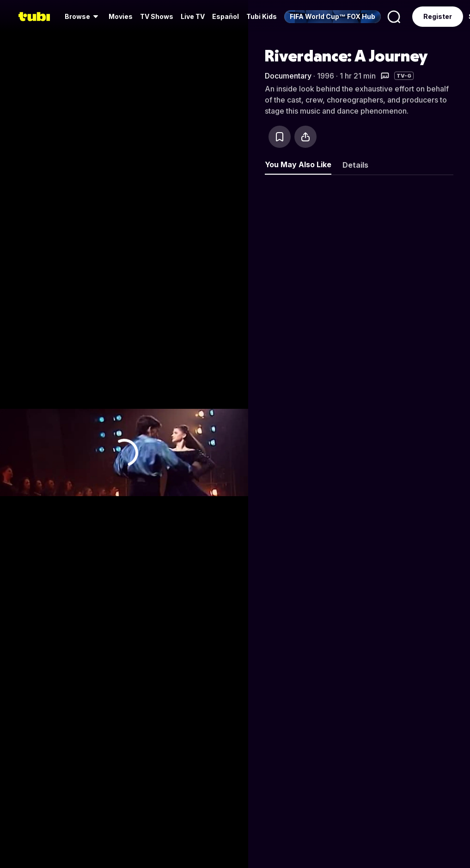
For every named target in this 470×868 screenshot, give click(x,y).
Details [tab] (355, 165)
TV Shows (157, 16)
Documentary (288, 76)
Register (438, 16)
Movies (121, 16)
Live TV (193, 16)
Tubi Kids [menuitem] (262, 16)
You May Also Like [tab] (298, 164)
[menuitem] (83, 17)
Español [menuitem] (226, 16)
